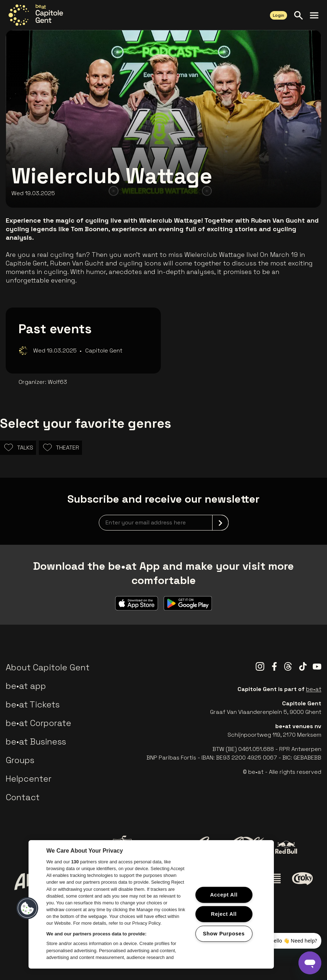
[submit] (220, 523)
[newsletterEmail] (164, 523)
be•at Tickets (33, 704)
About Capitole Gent (48, 667)
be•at (314, 689)
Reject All (224, 914)
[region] (151, 904)
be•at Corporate (39, 723)
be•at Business (36, 742)
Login (279, 15)
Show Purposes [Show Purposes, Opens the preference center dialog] (224, 934)
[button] (27, 908)
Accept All (224, 894)
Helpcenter (29, 779)
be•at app (26, 686)
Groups (20, 760)
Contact (23, 797)
